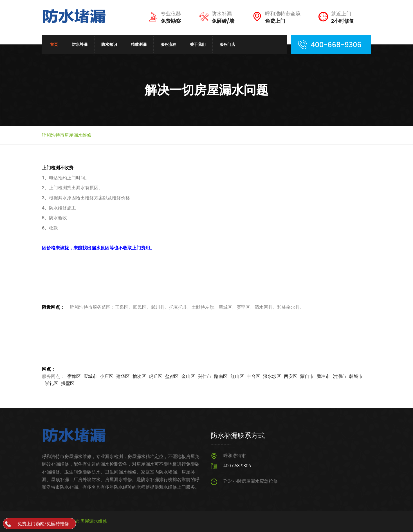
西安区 (291, 376)
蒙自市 (307, 376)
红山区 (237, 376)
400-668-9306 (237, 466)
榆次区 (139, 376)
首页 (54, 44)
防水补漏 (80, 44)
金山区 (188, 376)
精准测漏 (139, 44)
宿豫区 (74, 376)
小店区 (107, 376)
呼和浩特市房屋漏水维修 (82, 521)
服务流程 (168, 44)
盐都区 (172, 376)
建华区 (123, 376)
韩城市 (356, 376)
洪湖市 (340, 376)
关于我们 (198, 44)
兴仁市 (205, 376)
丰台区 (253, 376)
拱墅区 (68, 383)
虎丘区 (156, 376)
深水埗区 (272, 376)
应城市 (90, 376)
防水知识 (109, 44)
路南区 (221, 376)
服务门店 (227, 44)
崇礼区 (51, 383)
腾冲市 (323, 376)
